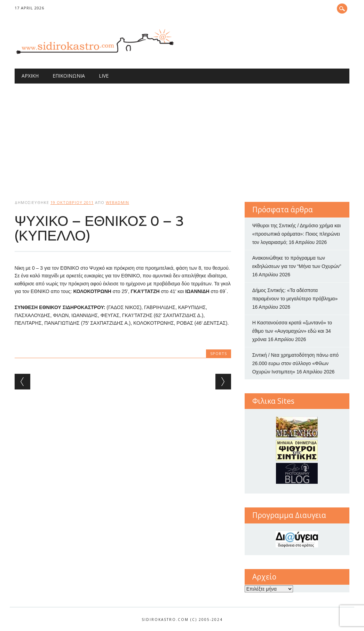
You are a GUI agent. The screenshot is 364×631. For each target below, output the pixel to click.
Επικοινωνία (69, 76)
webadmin (117, 202)
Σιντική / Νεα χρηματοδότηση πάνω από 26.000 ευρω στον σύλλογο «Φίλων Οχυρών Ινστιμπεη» (296, 363)
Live (104, 76)
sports (219, 353)
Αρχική (30, 76)
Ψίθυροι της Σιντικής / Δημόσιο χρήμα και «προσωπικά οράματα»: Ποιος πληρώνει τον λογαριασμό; (296, 234)
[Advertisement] (182, 136)
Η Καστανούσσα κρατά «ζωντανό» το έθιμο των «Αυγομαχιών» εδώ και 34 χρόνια (292, 331)
